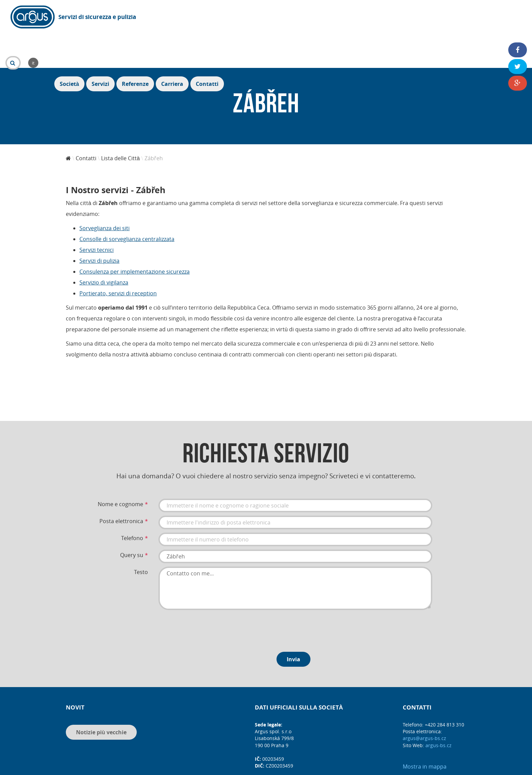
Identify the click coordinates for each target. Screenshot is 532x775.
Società (371, 18)
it (207, 17)
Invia (293, 622)
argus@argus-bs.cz (424, 701)
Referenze (436, 18)
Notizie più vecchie (101, 695)
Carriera (473, 18)
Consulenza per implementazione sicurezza (135, 235)
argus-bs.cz (439, 708)
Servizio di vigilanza (104, 245)
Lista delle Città (120, 121)
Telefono (132, 501)
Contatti (508, 18)
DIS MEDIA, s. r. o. (276, 767)
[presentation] (210, 591)
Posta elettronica (121, 484)
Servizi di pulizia (99, 224)
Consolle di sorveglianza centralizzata (127, 202)
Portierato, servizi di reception (118, 256)
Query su (132, 518)
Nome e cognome (120, 467)
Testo (141, 535)
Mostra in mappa (425, 730)
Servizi (402, 18)
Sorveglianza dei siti (104, 191)
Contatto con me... (295, 551)
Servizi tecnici (97, 213)
